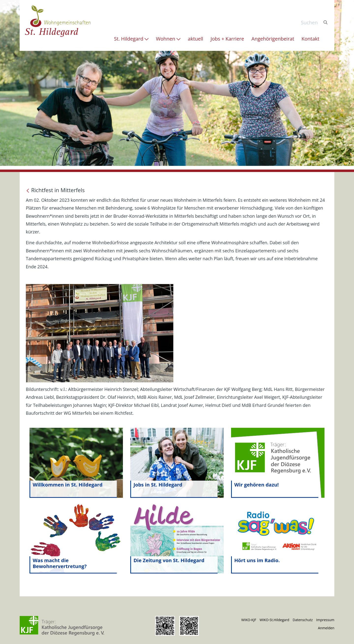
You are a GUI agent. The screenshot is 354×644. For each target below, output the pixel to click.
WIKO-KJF (249, 620)
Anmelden (326, 628)
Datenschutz (303, 620)
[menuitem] (131, 39)
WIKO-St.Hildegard (274, 620)
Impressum (325, 620)
